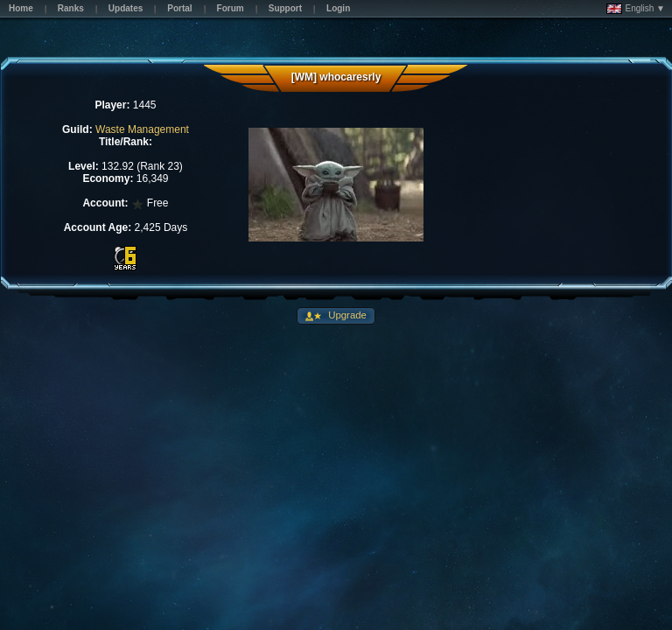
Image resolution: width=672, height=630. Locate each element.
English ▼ (636, 9)
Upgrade (346, 315)
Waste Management (142, 129)
